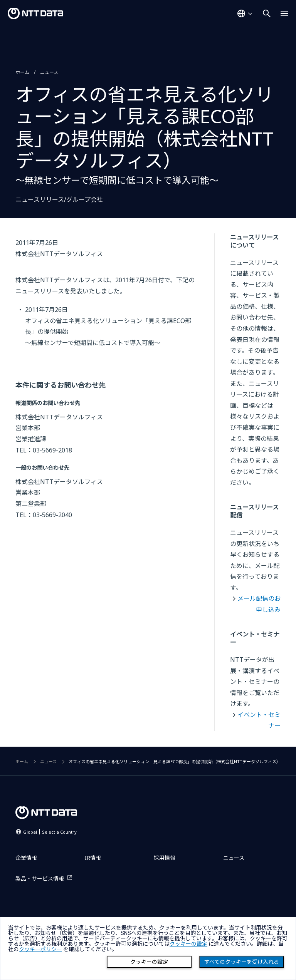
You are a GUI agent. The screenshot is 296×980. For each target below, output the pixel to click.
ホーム (22, 72)
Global (50, 832)
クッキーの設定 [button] (188, 944)
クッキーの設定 (149, 962)
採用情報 (165, 858)
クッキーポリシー (40, 949)
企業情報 (26, 858)
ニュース (49, 72)
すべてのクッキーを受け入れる (242, 962)
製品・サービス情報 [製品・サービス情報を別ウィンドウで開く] (40, 879)
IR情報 (93, 858)
